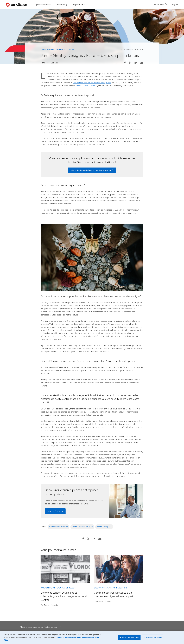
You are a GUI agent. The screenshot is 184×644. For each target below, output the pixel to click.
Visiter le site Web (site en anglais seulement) (92, 170)
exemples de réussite (58, 527)
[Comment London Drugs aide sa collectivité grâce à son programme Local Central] (65, 569)
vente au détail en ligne (82, 527)
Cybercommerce (44, 5)
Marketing (63, 5)
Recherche (160, 4)
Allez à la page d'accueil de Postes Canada (39, 627)
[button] (125, 63)
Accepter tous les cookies (129, 637)
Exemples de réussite (67, 50)
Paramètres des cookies (153, 637)
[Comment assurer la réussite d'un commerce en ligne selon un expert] (119, 569)
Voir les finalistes (55, 511)
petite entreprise (104, 527)
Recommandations (119, 588)
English (175, 5)
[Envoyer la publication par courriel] (142, 62)
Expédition (79, 5)
